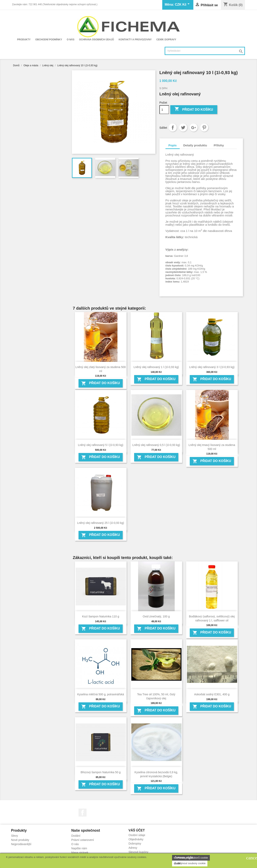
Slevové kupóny (138, 852)
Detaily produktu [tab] (195, 145)
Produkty (24, 40)
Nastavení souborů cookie (191, 858)
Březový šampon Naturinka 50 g (100, 772)
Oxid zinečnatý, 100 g (156, 616)
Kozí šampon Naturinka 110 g (101, 616)
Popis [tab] (173, 145)
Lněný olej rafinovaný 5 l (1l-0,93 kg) (101, 445)
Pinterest (204, 127)
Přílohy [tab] (219, 145)
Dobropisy (135, 844)
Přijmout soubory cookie (190, 863)
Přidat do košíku (194, 109)
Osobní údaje (137, 835)
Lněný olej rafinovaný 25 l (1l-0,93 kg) (100, 523)
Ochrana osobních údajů (97, 40)
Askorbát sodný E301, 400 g (212, 694)
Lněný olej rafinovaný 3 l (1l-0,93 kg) (212, 367)
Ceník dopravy (166, 40)
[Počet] (164, 110)
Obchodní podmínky (49, 40)
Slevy (14, 836)
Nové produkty (20, 840)
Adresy (133, 848)
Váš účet (137, 830)
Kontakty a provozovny (135, 40)
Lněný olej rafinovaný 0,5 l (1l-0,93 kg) (156, 445)
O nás (70, 40)
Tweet (183, 127)
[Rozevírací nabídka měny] (183, 5)
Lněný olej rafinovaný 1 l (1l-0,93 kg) (156, 367)
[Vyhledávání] (205, 51)
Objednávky (136, 839)
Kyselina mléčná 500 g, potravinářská (101, 694)
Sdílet (173, 127)
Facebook (83, 813)
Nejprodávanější (21, 844)
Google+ (194, 127)
